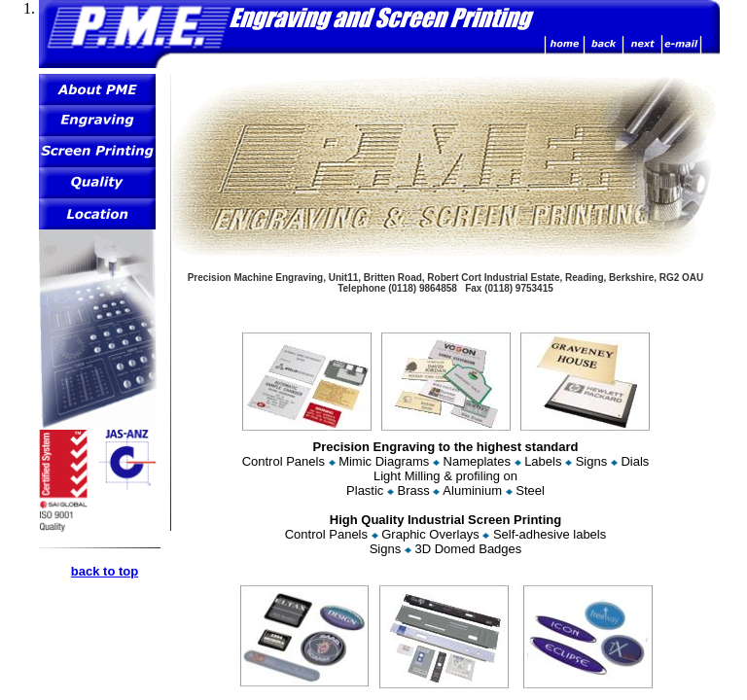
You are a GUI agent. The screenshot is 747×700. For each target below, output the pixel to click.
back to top (105, 571)
